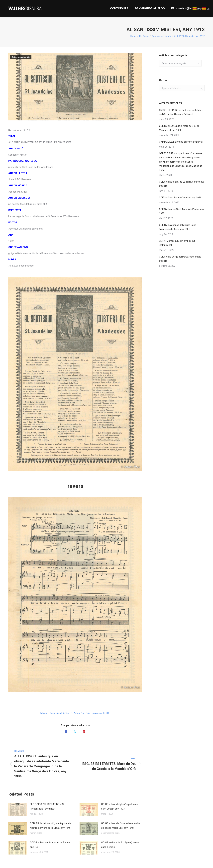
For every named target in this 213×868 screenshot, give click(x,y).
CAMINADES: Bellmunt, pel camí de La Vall (181, 142)
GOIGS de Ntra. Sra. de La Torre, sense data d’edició (182, 184)
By (81, 713)
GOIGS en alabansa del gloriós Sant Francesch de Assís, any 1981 (177, 227)
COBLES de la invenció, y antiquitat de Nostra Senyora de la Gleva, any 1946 (50, 826)
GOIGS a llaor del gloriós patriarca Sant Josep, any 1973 (120, 806)
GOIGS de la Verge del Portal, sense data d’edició (180, 259)
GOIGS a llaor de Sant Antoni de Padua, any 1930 (182, 211)
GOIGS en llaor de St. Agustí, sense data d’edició (120, 845)
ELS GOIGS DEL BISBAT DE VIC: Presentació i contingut (47, 806)
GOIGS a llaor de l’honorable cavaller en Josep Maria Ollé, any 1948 (121, 826)
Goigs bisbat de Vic (21, 57)
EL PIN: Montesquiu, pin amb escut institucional (177, 243)
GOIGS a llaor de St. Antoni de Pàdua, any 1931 (50, 845)
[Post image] (17, 810)
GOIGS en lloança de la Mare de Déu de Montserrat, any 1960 (179, 128)
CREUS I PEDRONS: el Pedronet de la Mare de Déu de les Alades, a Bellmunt (181, 112)
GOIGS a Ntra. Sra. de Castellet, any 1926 (180, 198)
